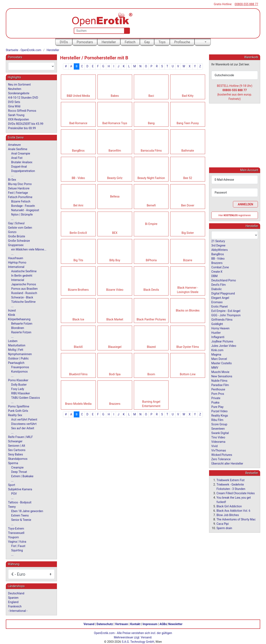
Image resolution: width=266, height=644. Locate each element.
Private (216, 398)
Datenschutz (105, 624)
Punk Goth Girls (18, 411)
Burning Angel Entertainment (151, 404)
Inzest (12, 310)
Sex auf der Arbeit (23, 428)
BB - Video (78, 178)
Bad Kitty (188, 96)
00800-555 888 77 (246, 4)
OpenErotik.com (104, 633)
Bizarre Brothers (78, 290)
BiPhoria (151, 260)
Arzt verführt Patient (24, 420)
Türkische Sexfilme (23, 302)
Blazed (151, 347)
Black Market (115, 319)
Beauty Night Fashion (151, 178)
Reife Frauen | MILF (20, 437)
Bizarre (188, 260)
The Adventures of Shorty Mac (236, 519)
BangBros (78, 151)
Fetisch (130, 42)
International (16, 267)
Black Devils (151, 290)
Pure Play (217, 407)
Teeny (12, 507)
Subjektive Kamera (20, 489)
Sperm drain (224, 528)
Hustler (216, 332)
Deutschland (16, 593)
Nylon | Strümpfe (22, 215)
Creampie (17, 467)
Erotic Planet (220, 306)
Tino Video (218, 437)
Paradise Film (220, 385)
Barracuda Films (151, 151)
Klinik (12, 315)
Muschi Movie (220, 372)
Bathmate (188, 151)
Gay (147, 42)
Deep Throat (19, 472)
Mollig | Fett (16, 350)
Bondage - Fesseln (23, 206)
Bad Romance (78, 123)
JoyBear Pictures (222, 341)
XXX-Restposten (19, 119)
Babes (115, 96)
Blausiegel (115, 347)
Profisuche (182, 42)
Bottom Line (188, 374)
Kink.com (217, 350)
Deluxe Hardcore (19, 188)
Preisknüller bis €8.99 (22, 128)
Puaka (215, 402)
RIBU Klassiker (21, 393)
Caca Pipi (223, 524)
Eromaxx (217, 302)
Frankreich (15, 606)
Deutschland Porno (224, 280)
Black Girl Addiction (229, 506)
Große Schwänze (19, 241)
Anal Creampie (21, 153)
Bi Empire (151, 224)
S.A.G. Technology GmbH (138, 642)
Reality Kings (220, 415)
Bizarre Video (115, 290)
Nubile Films (219, 380)
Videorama (218, 442)
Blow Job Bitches (228, 515)
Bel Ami (78, 205)
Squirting (17, 550)
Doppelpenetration (23, 171)
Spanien (13, 598)
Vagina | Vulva (17, 542)
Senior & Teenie (21, 520)
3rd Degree (218, 245)
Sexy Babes (16, 454)
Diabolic (217, 289)
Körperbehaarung (19, 319)
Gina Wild (14, 106)
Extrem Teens (20, 515)
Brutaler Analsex (22, 162)
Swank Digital (220, 433)
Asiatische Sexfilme (24, 271)
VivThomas (219, 450)
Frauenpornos (20, 367)
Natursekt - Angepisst (25, 210)
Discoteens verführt (24, 424)
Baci (151, 96)
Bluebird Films (78, 374)
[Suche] (126, 31)
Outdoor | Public (18, 358)
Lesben (13, 341)
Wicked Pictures (222, 455)
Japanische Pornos (24, 284)
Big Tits (78, 260)
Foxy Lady (18, 389)
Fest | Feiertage (18, 193)
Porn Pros (218, 394)
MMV (215, 367)
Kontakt (135, 624)
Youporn (14, 537)
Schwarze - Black (22, 297)
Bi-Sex (12, 180)
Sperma (13, 463)
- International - (18, 611)
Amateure (14, 145)
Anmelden (245, 204)
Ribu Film (217, 420)
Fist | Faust (18, 546)
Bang (151, 123)
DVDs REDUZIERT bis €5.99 (26, 124)
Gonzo (12, 232)
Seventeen (218, 428)
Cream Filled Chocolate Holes (236, 493)
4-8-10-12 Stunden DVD (23, 98)
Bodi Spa (115, 374)
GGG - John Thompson (226, 315)
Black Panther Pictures (151, 319)
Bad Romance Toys (115, 123)
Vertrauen (122, 624)
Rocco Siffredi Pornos (22, 111)
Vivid (214, 446)
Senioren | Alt (17, 446)
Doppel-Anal (19, 167)
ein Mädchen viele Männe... (29, 249)
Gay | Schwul (16, 223)
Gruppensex (16, 245)
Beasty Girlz (115, 178)
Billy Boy (115, 260)
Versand (89, 624)
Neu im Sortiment (19, 85)
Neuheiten (15, 89)
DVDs (64, 42)
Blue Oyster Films (188, 347)
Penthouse (218, 389)
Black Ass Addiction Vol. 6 (233, 510)
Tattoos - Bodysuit (20, 502)
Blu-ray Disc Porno (20, 184)
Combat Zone (220, 267)
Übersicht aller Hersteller (227, 463)
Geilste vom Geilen (20, 228)
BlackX (78, 347)
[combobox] (31, 66)
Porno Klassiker (18, 380)
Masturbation (17, 345)
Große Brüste (17, 236)
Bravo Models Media (78, 404)
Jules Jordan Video (224, 346)
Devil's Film (219, 285)
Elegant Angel (220, 298)
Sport (12, 485)
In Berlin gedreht (22, 276)
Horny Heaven (220, 328)
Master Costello (222, 363)
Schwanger (15, 441)
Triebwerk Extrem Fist (231, 480)
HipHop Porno (17, 263)
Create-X (217, 271)
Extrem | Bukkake (22, 476)
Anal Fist (17, 158)
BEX (115, 233)
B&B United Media (78, 96)
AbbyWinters (220, 250)
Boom (151, 374)
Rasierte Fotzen (21, 332)
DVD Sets (14, 102)
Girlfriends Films (222, 319)
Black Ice (78, 319)
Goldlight (217, 324)
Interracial (18, 280)
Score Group (219, 424)
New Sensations (222, 376)
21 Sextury (218, 241)
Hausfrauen (16, 258)
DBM (214, 276)
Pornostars (85, 42)
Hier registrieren (235, 215)
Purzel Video (219, 411)
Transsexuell (16, 533)
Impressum (150, 624)
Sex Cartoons (17, 450)
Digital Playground (223, 293)
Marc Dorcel (219, 359)
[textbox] (31, 66)
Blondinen (18, 328)
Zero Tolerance (221, 459)
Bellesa (115, 196)
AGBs (163, 624)
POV (14, 494)
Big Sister (188, 233)
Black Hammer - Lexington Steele (188, 290)
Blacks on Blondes (188, 310)
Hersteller (109, 42)
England (13, 602)
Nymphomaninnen (20, 354)
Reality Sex (15, 415)
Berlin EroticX (78, 233)
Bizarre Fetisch (21, 201)
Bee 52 (188, 178)
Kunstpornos (19, 372)
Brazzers (115, 404)
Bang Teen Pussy (188, 123)
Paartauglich (16, 363)
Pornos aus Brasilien (24, 289)
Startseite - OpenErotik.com (24, 50)
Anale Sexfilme (18, 149)
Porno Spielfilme (19, 406)
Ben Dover (188, 205)
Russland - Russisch (24, 293)
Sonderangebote (19, 93)
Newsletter (175, 624)
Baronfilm (115, 151)
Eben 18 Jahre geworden (27, 511)
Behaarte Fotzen (22, 324)
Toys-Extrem (16, 529)
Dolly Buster (19, 385)
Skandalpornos (18, 459)
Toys (162, 42)
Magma (216, 354)
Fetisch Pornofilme (20, 197)
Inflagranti (218, 337)
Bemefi (151, 205)
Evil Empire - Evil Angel (226, 311)
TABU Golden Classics (26, 398)
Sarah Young (16, 115)
